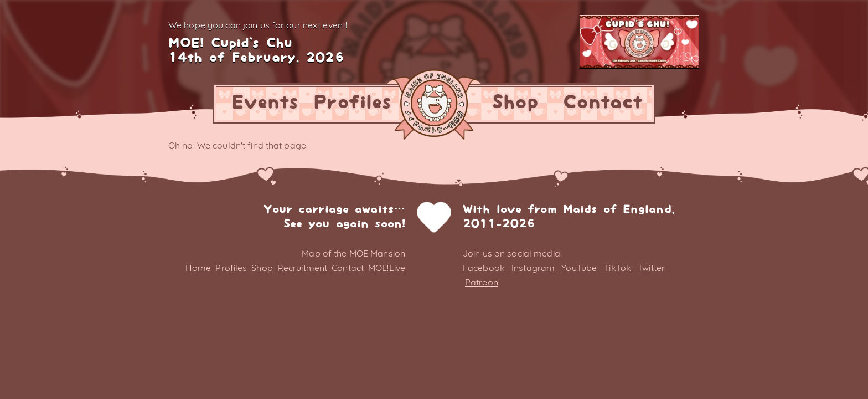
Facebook (484, 268)
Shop (515, 103)
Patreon (482, 282)
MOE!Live (387, 268)
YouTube (579, 268)
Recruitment (302, 268)
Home (198, 268)
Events (265, 103)
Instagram (533, 268)
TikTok (617, 268)
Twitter (651, 268)
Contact (603, 103)
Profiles (352, 103)
